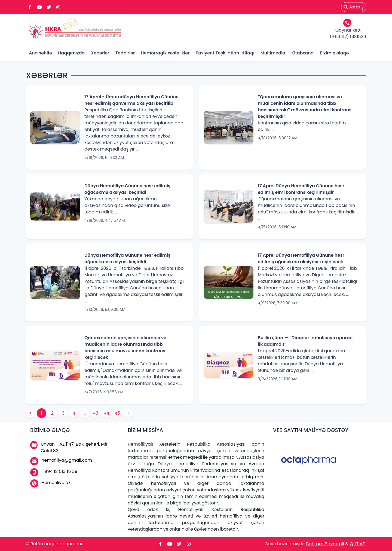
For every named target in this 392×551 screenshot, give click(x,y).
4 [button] (74, 413)
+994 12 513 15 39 (54, 472)
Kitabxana (302, 53)
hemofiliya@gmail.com (61, 461)
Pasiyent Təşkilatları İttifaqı (225, 53)
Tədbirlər (125, 53)
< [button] (31, 413)
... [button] (85, 413)
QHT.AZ (357, 544)
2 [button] (52, 413)
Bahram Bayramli (325, 544)
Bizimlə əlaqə (334, 53)
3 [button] (63, 413)
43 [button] (96, 413)
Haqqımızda (71, 53)
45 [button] (117, 413)
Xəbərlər (100, 53)
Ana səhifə (40, 53)
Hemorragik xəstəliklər (165, 53)
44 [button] (106, 413)
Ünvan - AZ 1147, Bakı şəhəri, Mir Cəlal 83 (69, 447)
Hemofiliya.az (50, 483)
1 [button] (42, 413)
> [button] (128, 413)
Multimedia (273, 53)
